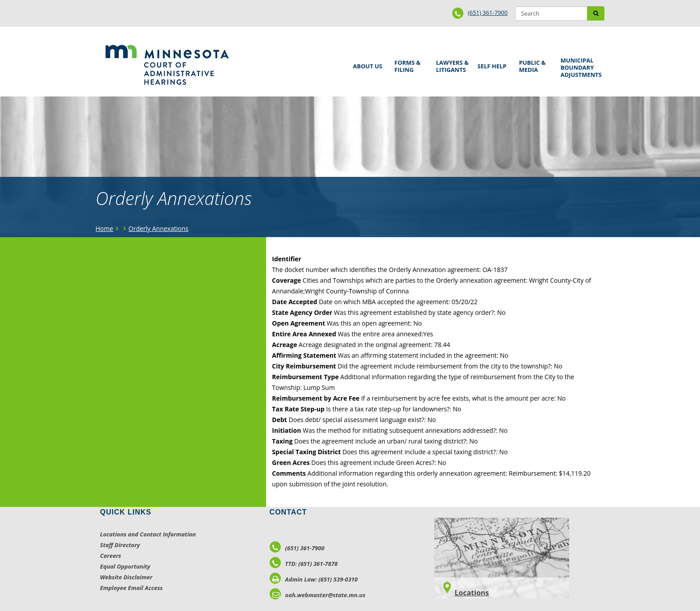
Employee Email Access (131, 588)
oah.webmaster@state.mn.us (318, 595)
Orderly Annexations (158, 228)
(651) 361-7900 (488, 13)
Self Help (491, 63)
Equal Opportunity (125, 566)
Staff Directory (120, 545)
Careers (110, 556)
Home (104, 228)
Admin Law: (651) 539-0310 (314, 579)
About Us (366, 63)
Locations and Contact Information (148, 534)
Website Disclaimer (126, 577)
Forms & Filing (409, 65)
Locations (472, 593)
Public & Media (533, 65)
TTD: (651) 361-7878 (304, 564)
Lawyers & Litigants (451, 65)
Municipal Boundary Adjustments (580, 67)
